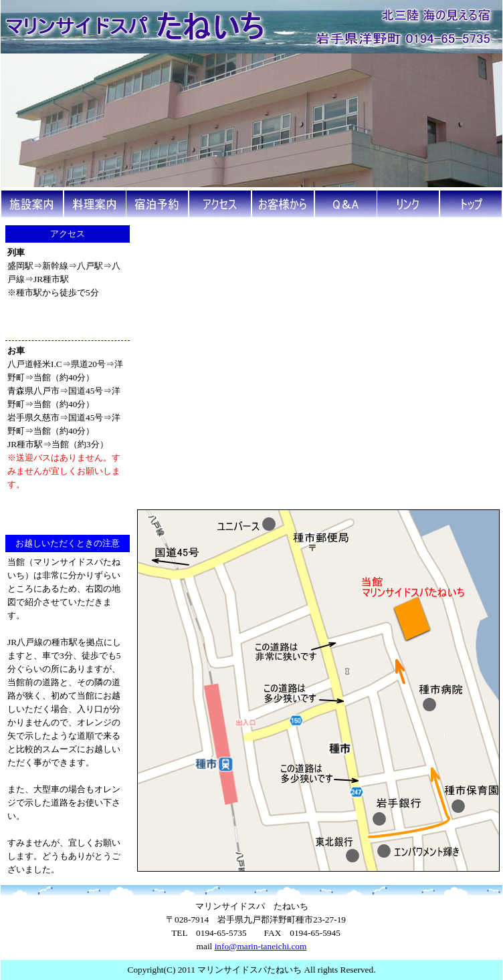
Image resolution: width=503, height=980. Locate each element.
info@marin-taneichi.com (261, 946)
